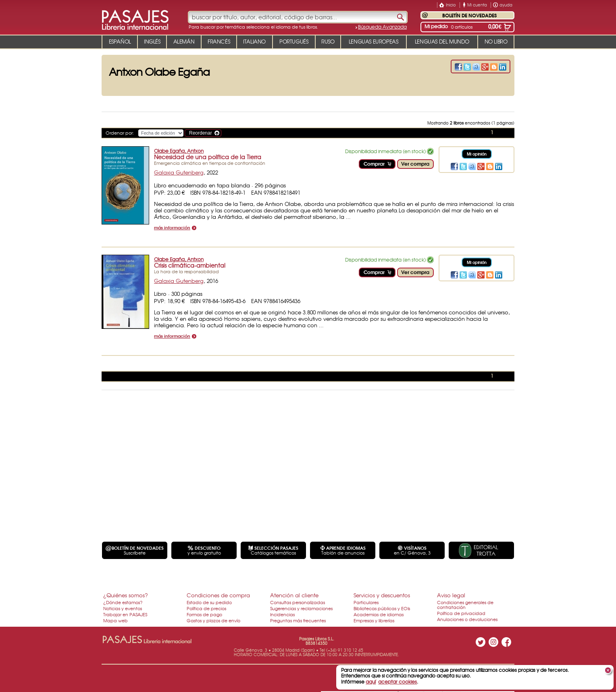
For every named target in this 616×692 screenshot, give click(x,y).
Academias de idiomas (379, 614)
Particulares (366, 602)
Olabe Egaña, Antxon (179, 151)
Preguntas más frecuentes (298, 620)
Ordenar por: (120, 133)
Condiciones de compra (218, 595)
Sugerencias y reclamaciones (301, 608)
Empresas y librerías (374, 620)
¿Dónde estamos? (123, 602)
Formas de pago (204, 614)
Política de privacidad (461, 613)
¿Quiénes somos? (126, 595)
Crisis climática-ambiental (190, 265)
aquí (371, 682)
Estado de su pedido (209, 602)
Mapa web (115, 620)
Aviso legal (451, 595)
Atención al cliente (294, 595)
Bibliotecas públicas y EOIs (382, 608)
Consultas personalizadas (298, 602)
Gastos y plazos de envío (213, 620)
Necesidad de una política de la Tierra (208, 157)
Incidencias (282, 614)
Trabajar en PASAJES (125, 614)
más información (172, 228)
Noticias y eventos (123, 608)
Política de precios (206, 608)
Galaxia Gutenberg (179, 172)
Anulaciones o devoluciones (467, 619)
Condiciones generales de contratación (465, 605)
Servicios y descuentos (382, 595)
